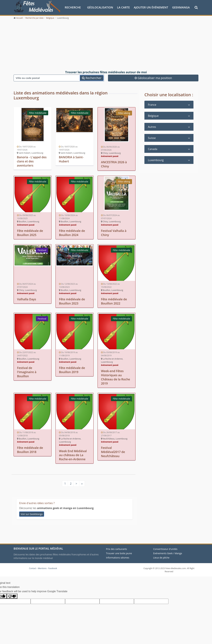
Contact (33, 567)
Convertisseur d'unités (165, 547)
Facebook (53, 567)
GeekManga (181, 7)
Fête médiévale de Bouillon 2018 (30, 448)
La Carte (123, 7)
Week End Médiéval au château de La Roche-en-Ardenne (73, 453)
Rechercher (92, 78)
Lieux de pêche (161, 556)
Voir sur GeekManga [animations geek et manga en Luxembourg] (32, 512)
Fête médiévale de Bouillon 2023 (72, 301)
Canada (153, 149)
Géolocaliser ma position (153, 78)
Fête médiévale (38, 113)
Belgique (153, 116)
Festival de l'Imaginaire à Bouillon (27, 371)
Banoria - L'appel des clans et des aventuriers (32, 161)
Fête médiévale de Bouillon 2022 (114, 301)
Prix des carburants (117, 547)
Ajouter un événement (151, 7)
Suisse (152, 138)
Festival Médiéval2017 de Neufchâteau (113, 450)
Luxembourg (156, 160)
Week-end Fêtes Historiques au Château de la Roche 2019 (116, 376)
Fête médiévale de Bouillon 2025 (30, 232)
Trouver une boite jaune (119, 551)
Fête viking (124, 113)
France (152, 105)
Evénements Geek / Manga (168, 551)
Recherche (73, 7)
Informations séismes (118, 556)
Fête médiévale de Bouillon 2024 (72, 232)
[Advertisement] (106, 45)
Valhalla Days (27, 299)
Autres (152, 127)
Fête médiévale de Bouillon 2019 (72, 369)
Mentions (42, 567)
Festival (42, 250)
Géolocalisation (100, 7)
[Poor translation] (12, 594)
